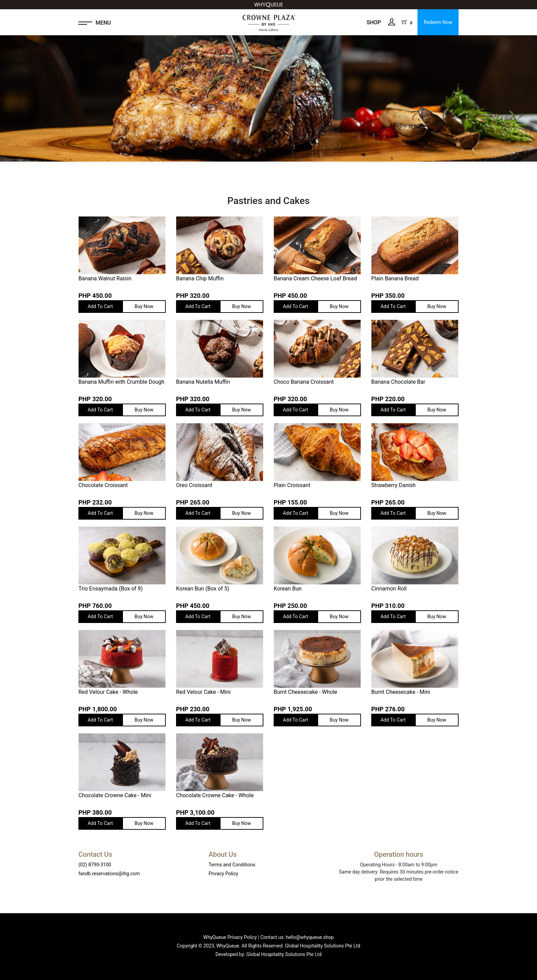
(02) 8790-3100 (95, 865)
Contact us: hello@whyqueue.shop (297, 937)
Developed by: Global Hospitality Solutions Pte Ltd (268, 954)
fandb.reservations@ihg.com (109, 874)
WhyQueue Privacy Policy (230, 937)
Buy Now (144, 306)
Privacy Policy (223, 874)
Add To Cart (100, 306)
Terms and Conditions (232, 865)
